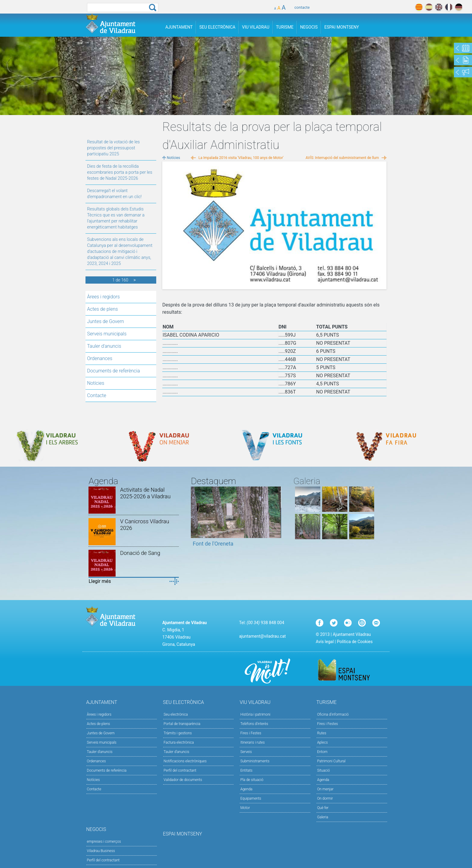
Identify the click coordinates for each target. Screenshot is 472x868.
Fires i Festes (251, 733)
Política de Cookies (355, 642)
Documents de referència (113, 371)
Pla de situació (252, 780)
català (419, 7)
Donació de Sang (140, 553)
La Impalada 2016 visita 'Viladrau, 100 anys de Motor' (241, 158)
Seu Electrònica (217, 27)
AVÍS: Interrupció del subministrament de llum (342, 158)
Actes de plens (102, 309)
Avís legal (325, 642)
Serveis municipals (107, 334)
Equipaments (251, 798)
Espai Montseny (342, 27)
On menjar (325, 789)
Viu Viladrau (256, 27)
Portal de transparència (182, 724)
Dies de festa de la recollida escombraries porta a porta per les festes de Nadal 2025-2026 (120, 172)
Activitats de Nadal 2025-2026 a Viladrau (145, 493)
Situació (323, 770)
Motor (245, 808)
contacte (302, 7)
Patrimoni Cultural (331, 761)
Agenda (246, 789)
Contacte (97, 395)
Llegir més (100, 581)
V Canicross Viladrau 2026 (145, 525)
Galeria (323, 817)
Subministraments (255, 761)
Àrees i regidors (103, 297)
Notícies (96, 383)
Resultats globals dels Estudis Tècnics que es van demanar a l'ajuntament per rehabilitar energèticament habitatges (116, 218)
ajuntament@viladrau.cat (262, 636)
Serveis (246, 752)
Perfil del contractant (180, 770)
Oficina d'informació (333, 714)
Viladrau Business (101, 851)
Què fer (323, 808)
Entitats (246, 770)
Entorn (322, 752)
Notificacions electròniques (185, 761)
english (439, 7)
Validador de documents (183, 780)
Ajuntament (179, 27)
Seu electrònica (176, 714)
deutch (459, 7)
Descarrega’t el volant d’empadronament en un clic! (114, 194)
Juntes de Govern (106, 321)
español (429, 7)
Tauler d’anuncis (177, 752)
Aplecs (322, 742)
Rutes (321, 733)
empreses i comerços (104, 842)
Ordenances (100, 358)
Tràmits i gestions (178, 733)
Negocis (309, 27)
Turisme (285, 27)
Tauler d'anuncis (104, 346)
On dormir (325, 798)
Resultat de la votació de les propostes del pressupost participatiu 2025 (113, 148)
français (449, 7)
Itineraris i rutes (252, 742)
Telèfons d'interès (254, 724)
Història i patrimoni (255, 714)
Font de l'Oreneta (213, 544)
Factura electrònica (179, 742)
